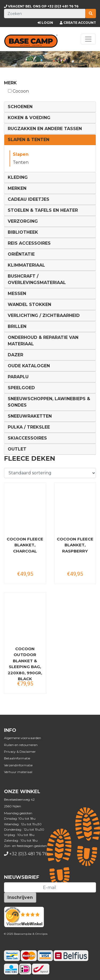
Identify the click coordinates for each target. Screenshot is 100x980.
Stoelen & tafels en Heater (43, 210)
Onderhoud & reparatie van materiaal (43, 341)
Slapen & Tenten (29, 140)
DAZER (15, 355)
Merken (17, 188)
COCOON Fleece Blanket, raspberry (75, 545)
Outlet (17, 449)
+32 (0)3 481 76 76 (41, 6)
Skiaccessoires (27, 438)
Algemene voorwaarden (23, 738)
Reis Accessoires (29, 243)
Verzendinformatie (18, 765)
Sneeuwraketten (30, 416)
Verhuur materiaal (18, 772)
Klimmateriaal (26, 265)
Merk (10, 83)
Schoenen (20, 107)
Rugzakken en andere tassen (45, 129)
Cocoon (18, 91)
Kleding (18, 177)
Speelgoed (21, 388)
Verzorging (23, 221)
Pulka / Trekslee (29, 427)
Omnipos (41, 934)
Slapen (21, 154)
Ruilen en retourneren (21, 745)
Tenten (21, 162)
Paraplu (18, 377)
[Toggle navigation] (88, 39)
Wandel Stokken (29, 304)
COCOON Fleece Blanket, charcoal (25, 545)
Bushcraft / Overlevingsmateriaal (37, 279)
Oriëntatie (21, 254)
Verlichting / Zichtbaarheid (44, 315)
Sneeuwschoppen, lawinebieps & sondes (49, 402)
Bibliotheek (23, 232)
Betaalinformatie (17, 758)
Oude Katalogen (29, 366)
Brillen (17, 326)
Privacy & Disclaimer (20, 752)
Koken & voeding (29, 118)
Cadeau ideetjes (29, 199)
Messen (17, 294)
